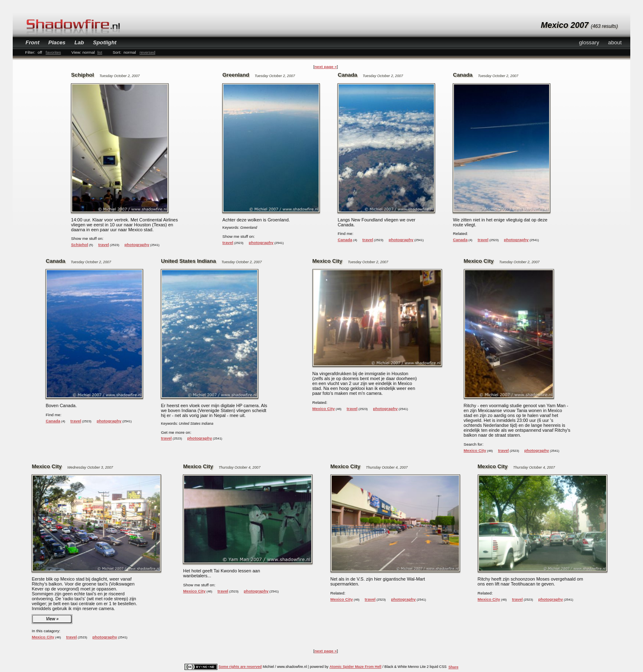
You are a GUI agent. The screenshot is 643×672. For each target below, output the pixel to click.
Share (453, 667)
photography (137, 245)
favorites (53, 52)
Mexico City (324, 409)
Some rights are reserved (240, 667)
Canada (345, 240)
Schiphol (80, 245)
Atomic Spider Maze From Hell (355, 667)
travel (103, 245)
